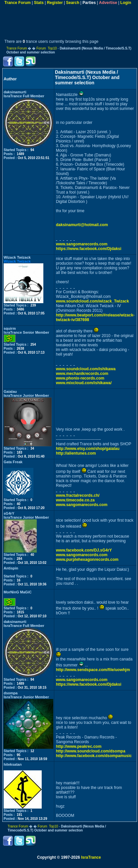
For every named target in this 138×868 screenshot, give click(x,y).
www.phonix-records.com (80, 378)
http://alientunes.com (76, 453)
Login (126, 3)
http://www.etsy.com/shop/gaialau (88, 449)
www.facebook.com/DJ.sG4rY (84, 550)
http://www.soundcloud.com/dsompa (91, 751)
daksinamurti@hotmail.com (82, 225)
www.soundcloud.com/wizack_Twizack (92, 301)
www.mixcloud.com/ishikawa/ (84, 383)
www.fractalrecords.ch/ (78, 495)
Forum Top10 (47, 48)
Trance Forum (17, 3)
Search (72, 3)
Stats (39, 3)
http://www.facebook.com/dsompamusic (94, 756)
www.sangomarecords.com (82, 244)
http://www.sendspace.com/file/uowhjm (93, 670)
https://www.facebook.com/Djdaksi (89, 249)
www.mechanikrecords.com (82, 374)
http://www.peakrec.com (79, 746)
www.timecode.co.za (75, 500)
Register (55, 3)
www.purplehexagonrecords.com (87, 560)
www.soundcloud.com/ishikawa (86, 369)
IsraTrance (91, 857)
